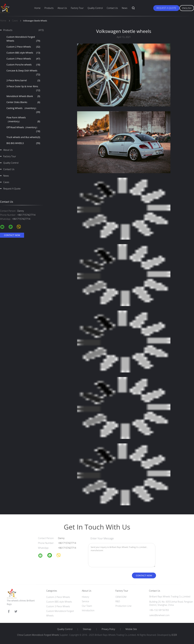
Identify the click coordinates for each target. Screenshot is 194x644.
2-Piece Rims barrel (23, 80)
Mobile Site (131, 629)
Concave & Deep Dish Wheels (23, 73)
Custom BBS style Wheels (23, 53)
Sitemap (87, 629)
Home (37, 8)
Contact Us (112, 8)
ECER (174, 635)
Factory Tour (77, 8)
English (187, 8)
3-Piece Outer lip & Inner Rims (23, 89)
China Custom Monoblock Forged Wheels (38, 635)
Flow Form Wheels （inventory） (23, 120)
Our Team (87, 606)
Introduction (88, 610)
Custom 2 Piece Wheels (23, 47)
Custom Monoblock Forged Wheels (23, 39)
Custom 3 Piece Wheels (23, 59)
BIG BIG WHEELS (23, 143)
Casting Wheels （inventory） (23, 110)
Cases (6, 182)
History (85, 597)
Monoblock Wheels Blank (23, 96)
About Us (62, 8)
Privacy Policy (108, 629)
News (124, 8)
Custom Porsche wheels (23, 65)
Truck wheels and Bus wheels (23, 137)
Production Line (123, 606)
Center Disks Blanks (23, 102)
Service (85, 601)
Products (49, 8)
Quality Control (95, 8)
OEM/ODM (121, 597)
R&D (118, 601)
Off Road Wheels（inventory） (23, 129)
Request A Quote (166, 8)
